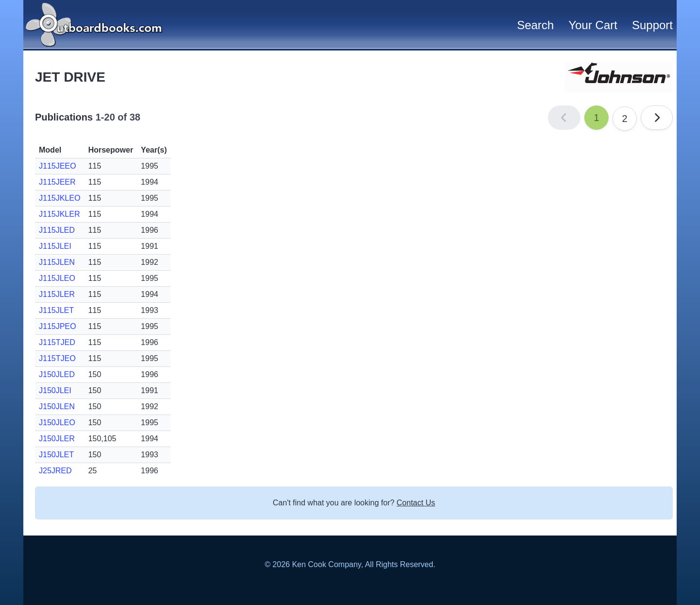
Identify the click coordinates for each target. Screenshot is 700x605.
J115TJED (57, 342)
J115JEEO (57, 166)
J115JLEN (57, 262)
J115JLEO (57, 278)
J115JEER (57, 182)
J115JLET (56, 310)
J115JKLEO (60, 198)
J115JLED (57, 230)
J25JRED (55, 471)
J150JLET (56, 455)
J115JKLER (60, 214)
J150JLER (57, 439)
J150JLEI (55, 390)
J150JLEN (57, 406)
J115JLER (57, 294)
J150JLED (57, 374)
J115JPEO (57, 326)
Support (652, 25)
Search (535, 25)
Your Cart (593, 25)
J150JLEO (57, 423)
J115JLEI (55, 246)
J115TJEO (57, 358)
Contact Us (416, 503)
